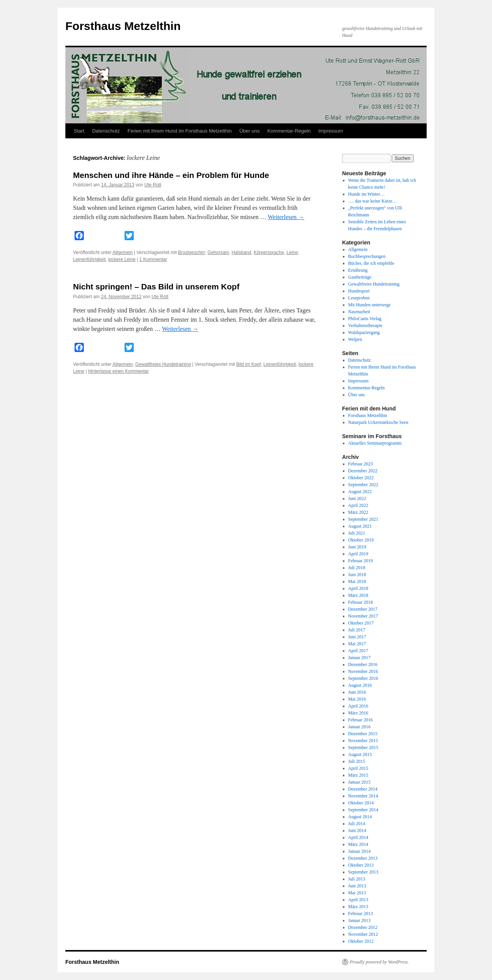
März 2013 (358, 907)
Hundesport (359, 291)
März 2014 (358, 844)
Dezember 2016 (363, 664)
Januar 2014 (359, 851)
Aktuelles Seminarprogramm (375, 443)
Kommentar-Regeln (289, 131)
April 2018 (358, 588)
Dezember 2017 (363, 609)
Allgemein (123, 252)
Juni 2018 (357, 575)
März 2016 (358, 713)
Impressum (331, 131)
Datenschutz (106, 131)
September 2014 (363, 810)
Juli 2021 (357, 533)
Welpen (355, 339)
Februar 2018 (361, 602)
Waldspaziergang (364, 332)
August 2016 (360, 685)
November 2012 (363, 934)
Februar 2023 (361, 464)
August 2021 (360, 526)
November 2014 (363, 796)
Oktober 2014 (361, 803)
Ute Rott (153, 185)
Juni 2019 (357, 547)
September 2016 (363, 678)
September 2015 (363, 747)
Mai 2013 (357, 893)
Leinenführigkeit (89, 259)
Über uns (250, 131)
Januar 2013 (359, 920)
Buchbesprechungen (367, 256)
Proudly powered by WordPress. (379, 962)
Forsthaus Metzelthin (123, 26)
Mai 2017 (357, 644)
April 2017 (358, 651)
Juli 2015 (357, 761)
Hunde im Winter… (367, 194)
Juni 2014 (357, 831)
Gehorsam (218, 252)
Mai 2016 (357, 699)
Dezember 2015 (363, 734)
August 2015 (360, 754)
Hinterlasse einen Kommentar (118, 371)
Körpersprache (269, 252)
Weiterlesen (286, 217)
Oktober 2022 (361, 478)
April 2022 (358, 505)
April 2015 (358, 768)
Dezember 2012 (363, 927)
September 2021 (363, 519)
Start (79, 131)
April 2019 (358, 554)
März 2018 (358, 595)
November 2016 (363, 671)
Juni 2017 (357, 637)
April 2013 (358, 900)
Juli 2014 (357, 824)
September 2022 (363, 485)
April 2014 (358, 837)
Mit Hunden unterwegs (370, 305)
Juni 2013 (357, 886)
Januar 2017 (359, 658)
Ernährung (358, 270)
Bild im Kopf (249, 364)
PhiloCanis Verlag (365, 319)
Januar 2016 (359, 727)
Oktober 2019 (361, 540)
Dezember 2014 (363, 789)
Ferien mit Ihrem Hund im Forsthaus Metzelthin (180, 131)
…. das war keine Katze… (373, 201)
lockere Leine (122, 259)
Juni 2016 (357, 692)
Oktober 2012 (361, 941)
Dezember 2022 (363, 471)
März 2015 (358, 775)
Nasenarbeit (359, 312)
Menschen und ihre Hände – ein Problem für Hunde (171, 175)
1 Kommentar (153, 259)
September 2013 (363, 872)
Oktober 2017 (361, 623)
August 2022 (360, 492)
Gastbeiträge (360, 277)
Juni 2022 (357, 498)
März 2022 (358, 512)
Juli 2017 (357, 630)
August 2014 (360, 817)
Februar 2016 (361, 720)
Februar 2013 (361, 914)
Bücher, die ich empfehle (371, 263)
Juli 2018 (357, 568)
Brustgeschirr (191, 252)
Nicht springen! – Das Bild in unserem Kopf (156, 287)
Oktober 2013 (361, 865)
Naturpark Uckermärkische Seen (378, 422)
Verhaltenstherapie (365, 326)
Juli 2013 (357, 879)
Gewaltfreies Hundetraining (163, 364)
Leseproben (359, 298)
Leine (292, 252)
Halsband (242, 252)
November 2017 (363, 616)
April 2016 (358, 706)
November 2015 (363, 741)
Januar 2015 (359, 782)
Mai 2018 (357, 581)
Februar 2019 (361, 561)
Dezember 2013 (363, 858)
